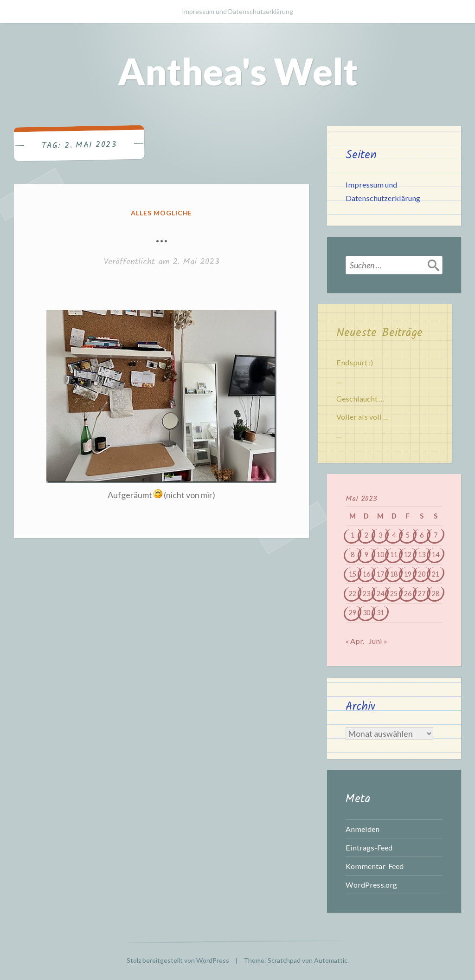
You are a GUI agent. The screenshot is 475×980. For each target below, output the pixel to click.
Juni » (378, 641)
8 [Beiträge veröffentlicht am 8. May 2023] (353, 555)
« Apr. (355, 641)
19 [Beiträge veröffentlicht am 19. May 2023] (408, 574)
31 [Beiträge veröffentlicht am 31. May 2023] (380, 613)
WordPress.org (371, 885)
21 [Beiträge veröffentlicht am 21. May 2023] (436, 574)
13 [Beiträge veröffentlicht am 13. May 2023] (422, 555)
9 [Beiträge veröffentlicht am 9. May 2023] (366, 555)
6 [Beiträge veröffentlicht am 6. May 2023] (422, 535)
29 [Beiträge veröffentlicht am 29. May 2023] (353, 613)
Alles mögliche (162, 213)
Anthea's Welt (238, 71)
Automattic (331, 960)
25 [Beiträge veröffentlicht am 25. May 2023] (394, 594)
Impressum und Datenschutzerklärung (237, 11)
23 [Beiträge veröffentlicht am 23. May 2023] (366, 594)
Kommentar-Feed (375, 866)
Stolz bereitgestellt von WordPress (178, 960)
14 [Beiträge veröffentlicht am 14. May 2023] (436, 555)
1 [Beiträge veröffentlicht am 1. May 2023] (353, 535)
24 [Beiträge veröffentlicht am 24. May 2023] (380, 594)
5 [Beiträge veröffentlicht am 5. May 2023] (408, 535)
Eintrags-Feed (369, 847)
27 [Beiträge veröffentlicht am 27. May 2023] (422, 594)
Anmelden (363, 829)
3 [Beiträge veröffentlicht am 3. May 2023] (380, 535)
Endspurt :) (355, 362)
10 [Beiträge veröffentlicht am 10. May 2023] (380, 555)
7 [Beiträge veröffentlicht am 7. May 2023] (436, 535)
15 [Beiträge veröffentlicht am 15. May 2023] (353, 574)
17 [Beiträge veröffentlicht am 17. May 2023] (380, 574)
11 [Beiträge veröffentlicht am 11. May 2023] (394, 555)
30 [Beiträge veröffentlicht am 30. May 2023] (366, 613)
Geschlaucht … (360, 399)
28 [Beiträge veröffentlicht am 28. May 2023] (436, 594)
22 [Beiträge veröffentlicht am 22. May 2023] (353, 594)
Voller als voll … (363, 417)
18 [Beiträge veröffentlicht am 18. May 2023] (394, 574)
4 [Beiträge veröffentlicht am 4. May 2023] (394, 535)
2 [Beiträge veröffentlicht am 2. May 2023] (366, 535)
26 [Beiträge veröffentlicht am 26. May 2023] (408, 594)
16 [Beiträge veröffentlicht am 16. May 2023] (366, 574)
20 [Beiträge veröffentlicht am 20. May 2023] (422, 574)
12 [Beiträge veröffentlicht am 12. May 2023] (408, 555)
